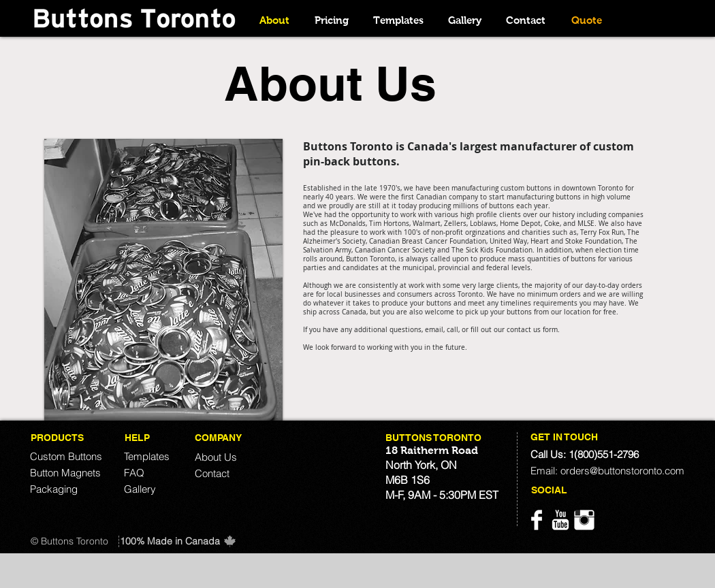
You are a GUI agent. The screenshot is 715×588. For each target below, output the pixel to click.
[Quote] (586, 20)
